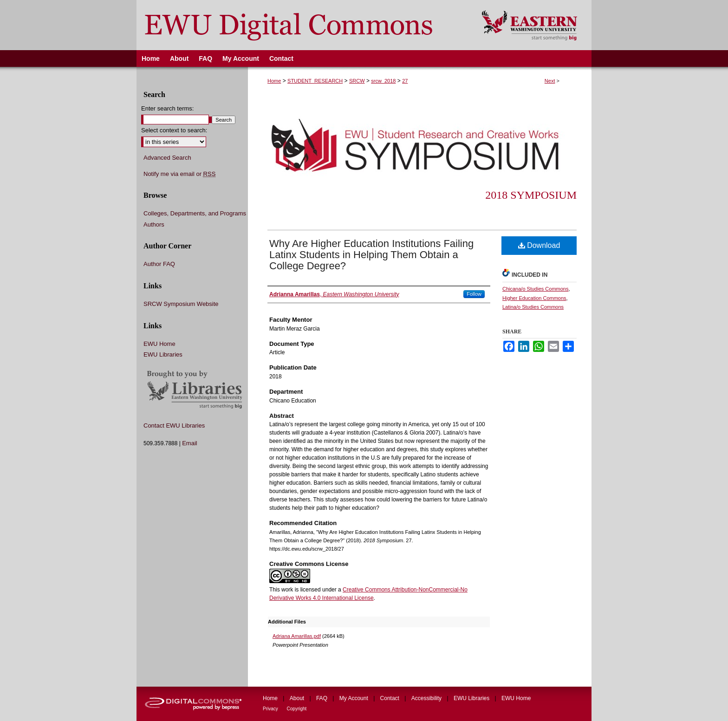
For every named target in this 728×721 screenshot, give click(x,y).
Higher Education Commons (534, 298)
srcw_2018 (383, 81)
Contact (391, 698)
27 (405, 81)
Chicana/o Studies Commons (535, 289)
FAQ (322, 698)
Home (274, 81)
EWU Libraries (163, 354)
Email (190, 443)
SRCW (357, 81)
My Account (354, 698)
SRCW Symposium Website (181, 304)
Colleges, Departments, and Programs (195, 213)
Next (550, 81)
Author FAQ (159, 264)
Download (539, 245)
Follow (474, 294)
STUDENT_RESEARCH (315, 81)
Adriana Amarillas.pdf (297, 636)
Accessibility (427, 698)
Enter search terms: (167, 108)
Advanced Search (167, 158)
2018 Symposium (531, 195)
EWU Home (159, 344)
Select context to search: (174, 130)
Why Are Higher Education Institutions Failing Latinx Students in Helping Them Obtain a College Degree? (371, 255)
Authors (154, 224)
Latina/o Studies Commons (533, 307)
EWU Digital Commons (303, 25)
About (298, 698)
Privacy (271, 709)
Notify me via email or (179, 174)
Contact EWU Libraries (174, 425)
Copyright (297, 709)
